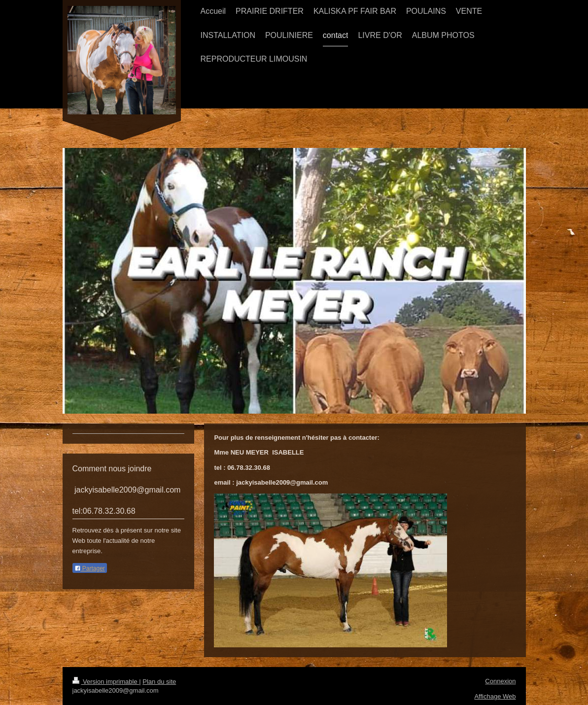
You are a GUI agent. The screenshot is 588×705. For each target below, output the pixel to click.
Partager (90, 568)
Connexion (500, 681)
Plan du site (159, 682)
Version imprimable (106, 682)
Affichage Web (495, 696)
